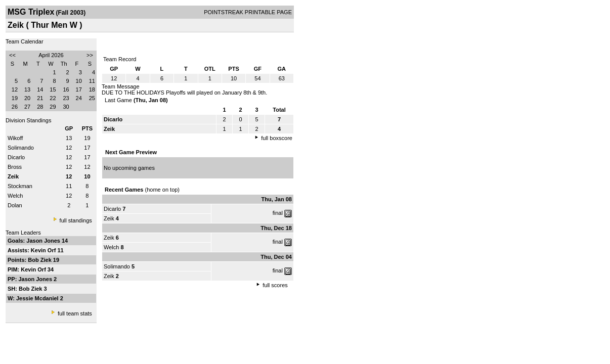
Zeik (109, 218)
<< (12, 55)
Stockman (20, 186)
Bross (15, 167)
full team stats (75, 313)
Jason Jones (44, 241)
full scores (275, 285)
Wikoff (15, 138)
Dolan (15, 205)
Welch (15, 196)
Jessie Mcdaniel (38, 298)
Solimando (21, 148)
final (278, 213)
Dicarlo (16, 157)
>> (90, 55)
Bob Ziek (40, 260)
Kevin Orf (44, 250)
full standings (76, 220)
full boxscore (277, 138)
